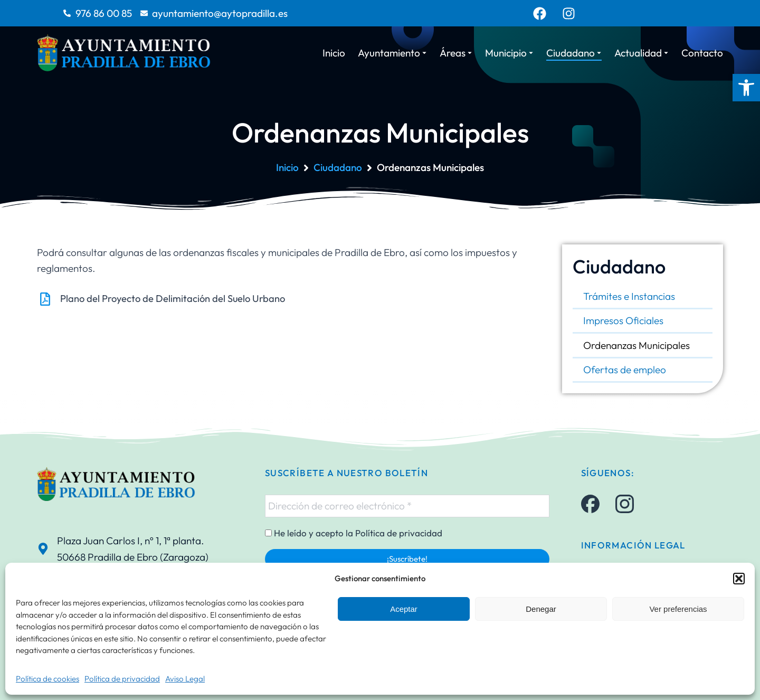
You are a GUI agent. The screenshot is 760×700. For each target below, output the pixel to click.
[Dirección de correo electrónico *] (407, 506)
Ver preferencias (678, 609)
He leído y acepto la (354, 533)
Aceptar (404, 609)
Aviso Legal (185, 679)
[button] (746, 88)
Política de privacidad (122, 679)
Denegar (541, 609)
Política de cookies (47, 679)
